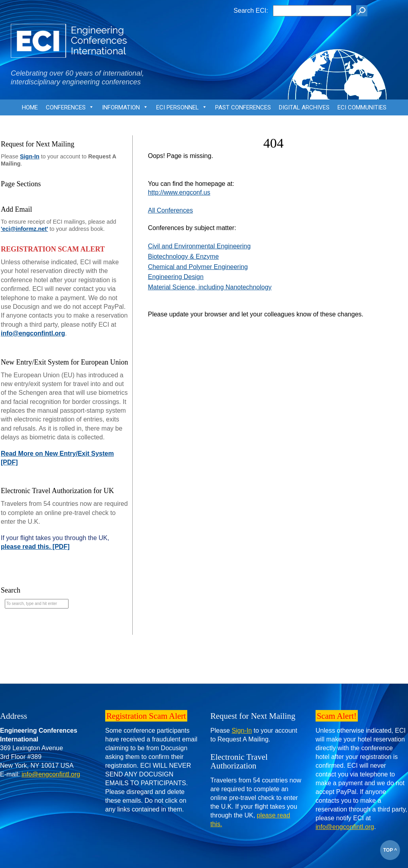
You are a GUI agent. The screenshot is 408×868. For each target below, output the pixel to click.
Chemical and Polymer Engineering (198, 267)
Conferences (70, 109)
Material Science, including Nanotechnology (210, 287)
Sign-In (30, 156)
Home (30, 107)
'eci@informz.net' (24, 229)
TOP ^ (390, 850)
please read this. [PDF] (35, 547)
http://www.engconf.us (179, 192)
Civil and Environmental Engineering (199, 246)
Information (125, 109)
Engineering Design (176, 277)
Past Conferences (243, 107)
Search (11, 590)
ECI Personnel (182, 109)
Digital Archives (304, 107)
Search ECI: (251, 11)
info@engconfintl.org (33, 333)
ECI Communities (362, 107)
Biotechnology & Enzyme (183, 256)
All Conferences (170, 210)
